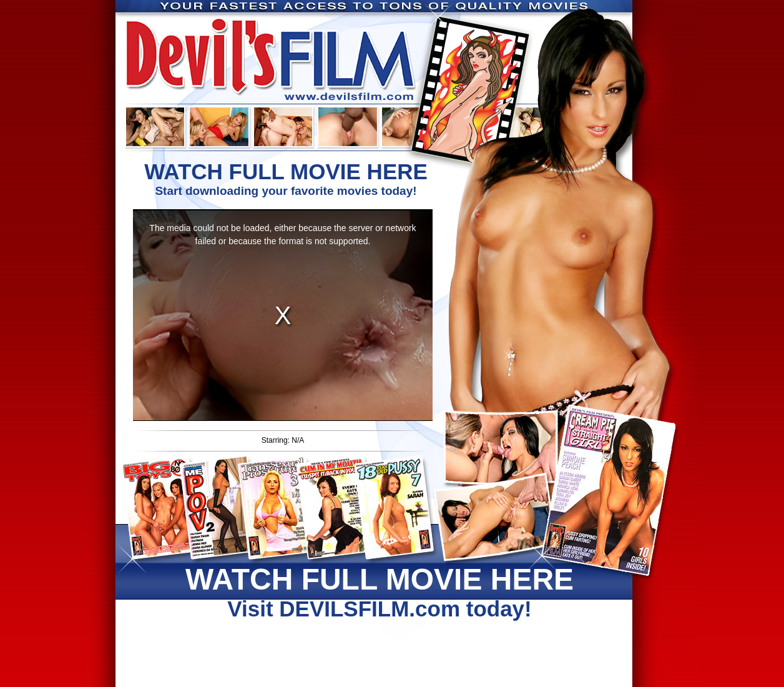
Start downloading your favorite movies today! (286, 178)
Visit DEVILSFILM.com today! (380, 591)
